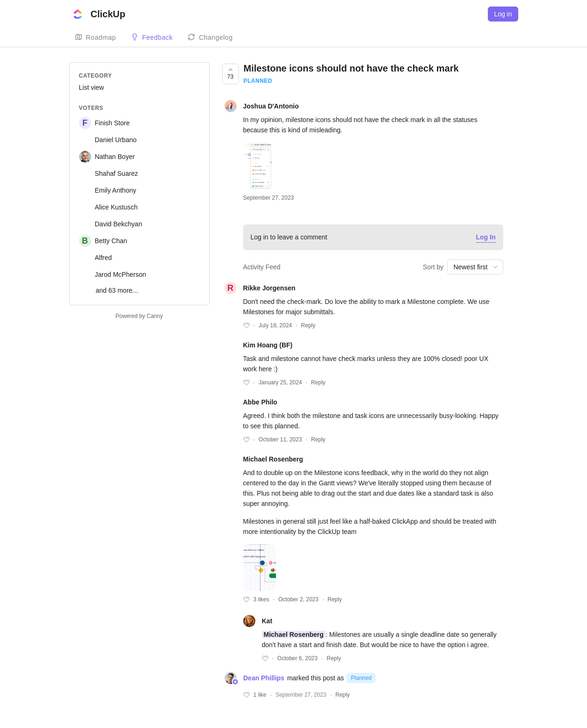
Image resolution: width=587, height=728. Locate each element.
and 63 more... (117, 290)
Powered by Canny (139, 316)
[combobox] (475, 267)
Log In (486, 237)
